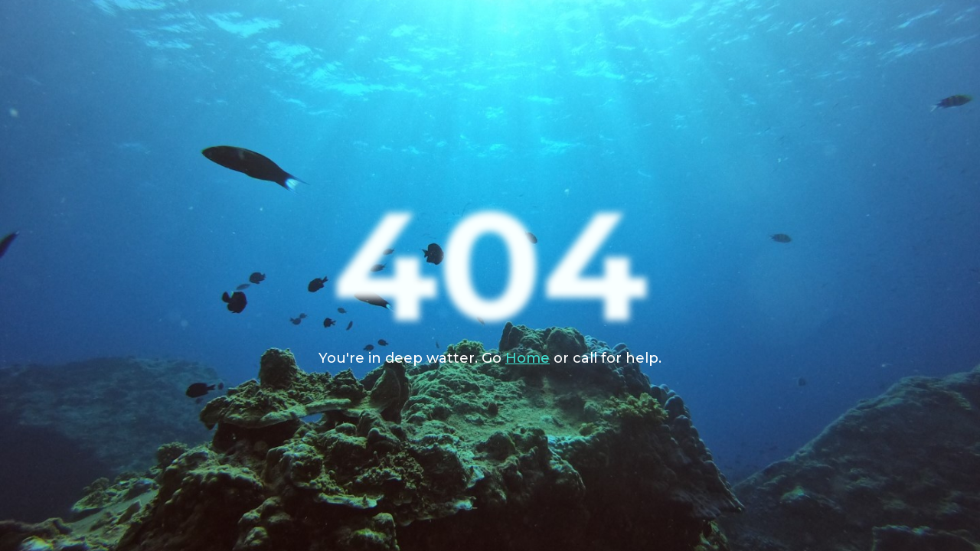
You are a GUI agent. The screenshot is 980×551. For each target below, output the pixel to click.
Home (528, 358)
